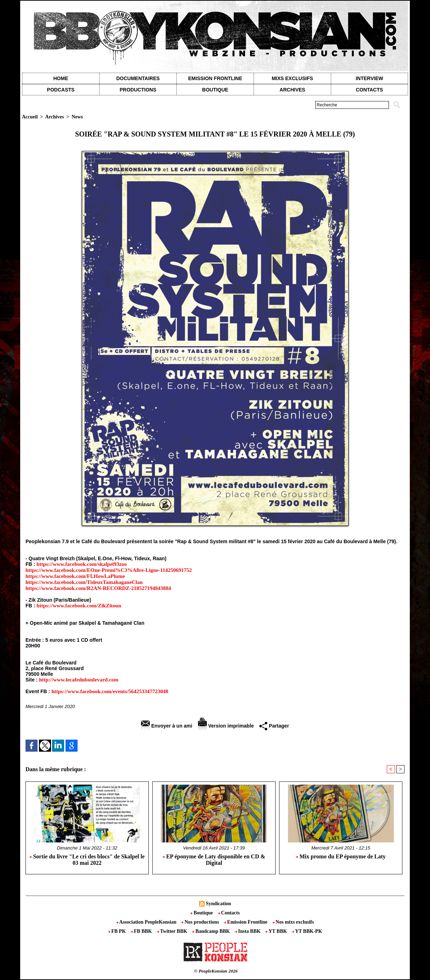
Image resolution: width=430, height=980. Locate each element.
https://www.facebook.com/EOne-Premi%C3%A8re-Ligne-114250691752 (109, 570)
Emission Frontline (215, 78)
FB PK (118, 931)
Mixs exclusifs (292, 78)
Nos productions (200, 922)
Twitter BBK (173, 931)
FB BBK (142, 931)
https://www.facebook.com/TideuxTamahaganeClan (84, 582)
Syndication (218, 904)
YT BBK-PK (307, 931)
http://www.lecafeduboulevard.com (79, 680)
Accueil (30, 117)
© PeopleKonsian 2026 (216, 971)
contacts (370, 90)
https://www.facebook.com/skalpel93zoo (82, 564)
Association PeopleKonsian (147, 922)
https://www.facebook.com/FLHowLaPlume (75, 576)
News (77, 117)
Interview (369, 78)
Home (61, 78)
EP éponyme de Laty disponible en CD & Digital (214, 860)
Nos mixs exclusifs (293, 922)
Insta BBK (248, 931)
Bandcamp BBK (212, 931)
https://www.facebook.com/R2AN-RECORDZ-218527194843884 (98, 588)
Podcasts (61, 90)
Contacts (229, 913)
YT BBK (277, 931)
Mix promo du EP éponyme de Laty (341, 856)
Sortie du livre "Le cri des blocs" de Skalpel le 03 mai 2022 (87, 860)
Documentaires (138, 78)
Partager (274, 726)
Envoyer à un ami (167, 726)
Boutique (215, 90)
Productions (138, 90)
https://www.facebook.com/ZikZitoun (79, 606)
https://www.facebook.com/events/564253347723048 (110, 691)
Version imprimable (226, 726)
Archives (292, 90)
